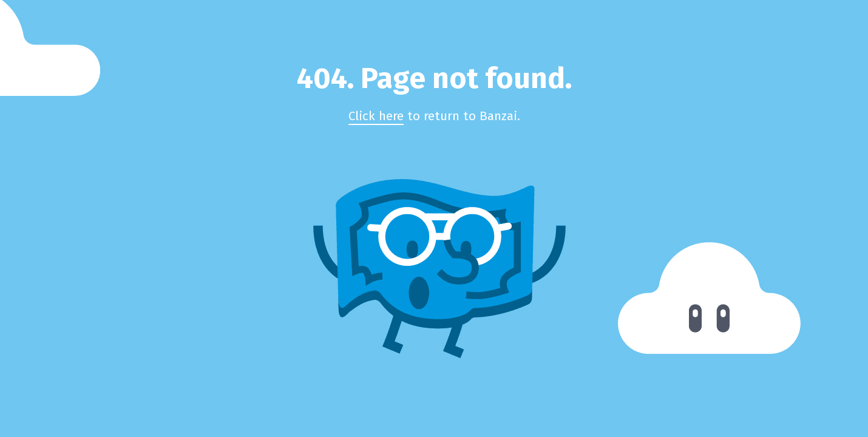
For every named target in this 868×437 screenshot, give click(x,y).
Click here (376, 116)
